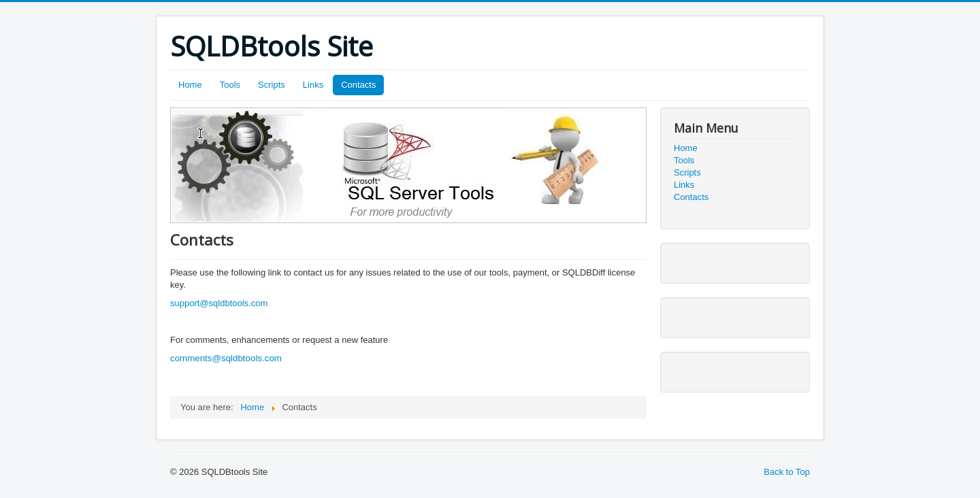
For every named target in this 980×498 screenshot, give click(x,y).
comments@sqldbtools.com (226, 358)
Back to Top (787, 472)
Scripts (272, 85)
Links (313, 85)
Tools (230, 85)
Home (190, 85)
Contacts (358, 85)
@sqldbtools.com (233, 303)
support (185, 303)
